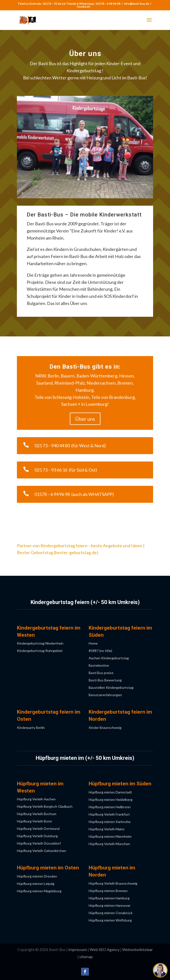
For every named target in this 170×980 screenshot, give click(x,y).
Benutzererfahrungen (105, 695)
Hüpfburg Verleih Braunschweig (113, 884)
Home (93, 643)
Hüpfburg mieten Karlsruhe (110, 822)
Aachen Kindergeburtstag (109, 658)
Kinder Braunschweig (105, 728)
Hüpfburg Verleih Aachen (36, 799)
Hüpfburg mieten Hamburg (109, 898)
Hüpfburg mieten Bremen (108, 891)
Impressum (78, 949)
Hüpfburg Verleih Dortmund (38, 829)
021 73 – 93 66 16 (52, 470)
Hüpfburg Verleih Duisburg (37, 836)
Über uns (85, 419)
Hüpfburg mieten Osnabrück (111, 913)
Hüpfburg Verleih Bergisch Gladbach (45, 807)
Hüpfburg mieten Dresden (37, 876)
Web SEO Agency (105, 949)
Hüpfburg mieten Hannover (110, 906)
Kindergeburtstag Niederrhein (40, 643)
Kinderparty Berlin (31, 728)
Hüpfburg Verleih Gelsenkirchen (42, 851)
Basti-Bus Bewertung (105, 680)
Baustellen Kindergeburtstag (111, 688)
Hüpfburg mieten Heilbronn (110, 807)
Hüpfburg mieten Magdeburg (39, 891)
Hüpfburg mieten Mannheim (110, 837)
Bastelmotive (99, 666)
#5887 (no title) (100, 651)
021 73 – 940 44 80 (53, 446)
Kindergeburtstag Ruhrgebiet (40, 651)
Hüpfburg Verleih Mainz (107, 829)
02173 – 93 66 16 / (55, 4)
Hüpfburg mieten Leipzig (36, 884)
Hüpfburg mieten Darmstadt (110, 792)
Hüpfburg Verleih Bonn (34, 821)
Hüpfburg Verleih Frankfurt (109, 814)
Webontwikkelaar (138, 949)
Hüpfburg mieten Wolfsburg (110, 920)
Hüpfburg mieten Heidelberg (111, 800)
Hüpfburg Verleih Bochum (37, 814)
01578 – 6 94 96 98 (108, 4)
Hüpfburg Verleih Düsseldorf (39, 843)
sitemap (86, 957)
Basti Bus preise (101, 673)
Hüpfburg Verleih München (109, 844)
